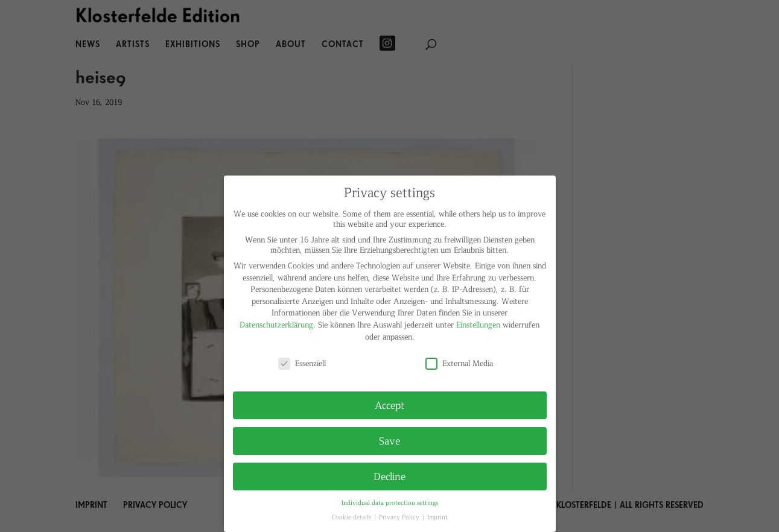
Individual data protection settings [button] (390, 502)
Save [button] (389, 440)
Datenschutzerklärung (276, 324)
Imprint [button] (437, 517)
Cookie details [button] (352, 517)
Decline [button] (389, 476)
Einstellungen (478, 324)
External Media (459, 363)
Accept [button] (389, 405)
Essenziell (302, 363)
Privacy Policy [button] (400, 517)
